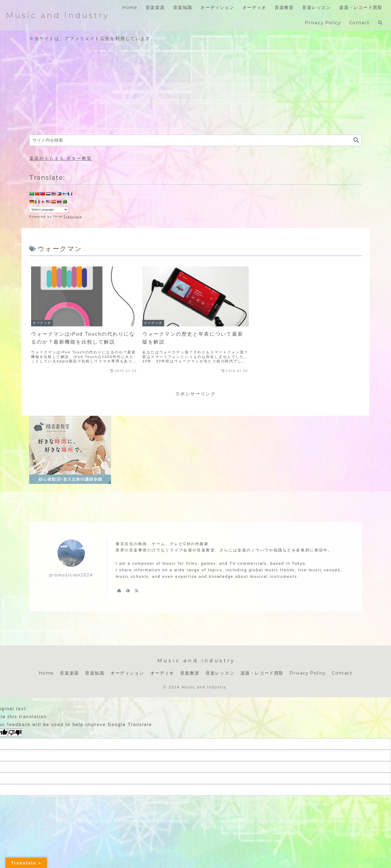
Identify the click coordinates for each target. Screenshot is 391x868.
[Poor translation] (15, 733)
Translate (68, 217)
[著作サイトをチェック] (119, 590)
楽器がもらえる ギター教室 (61, 158)
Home (46, 673)
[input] (195, 140)
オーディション (127, 673)
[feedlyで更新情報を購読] (128, 590)
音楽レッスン (220, 673)
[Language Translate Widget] (49, 210)
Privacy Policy (308, 673)
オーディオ (162, 673)
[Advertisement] (195, 89)
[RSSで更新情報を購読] (137, 590)
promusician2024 (71, 575)
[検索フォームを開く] (380, 23)
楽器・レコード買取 (262, 673)
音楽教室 (190, 673)
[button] (356, 140)
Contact (342, 673)
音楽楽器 (69, 673)
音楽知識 (95, 673)
